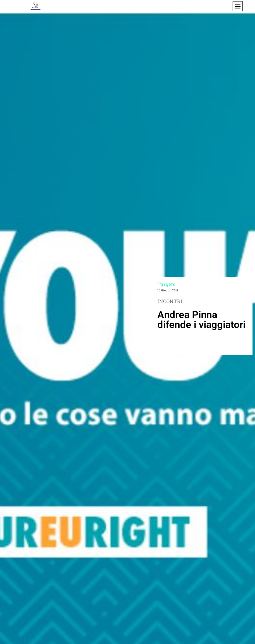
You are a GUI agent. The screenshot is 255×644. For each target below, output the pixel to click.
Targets (166, 284)
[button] (238, 6)
